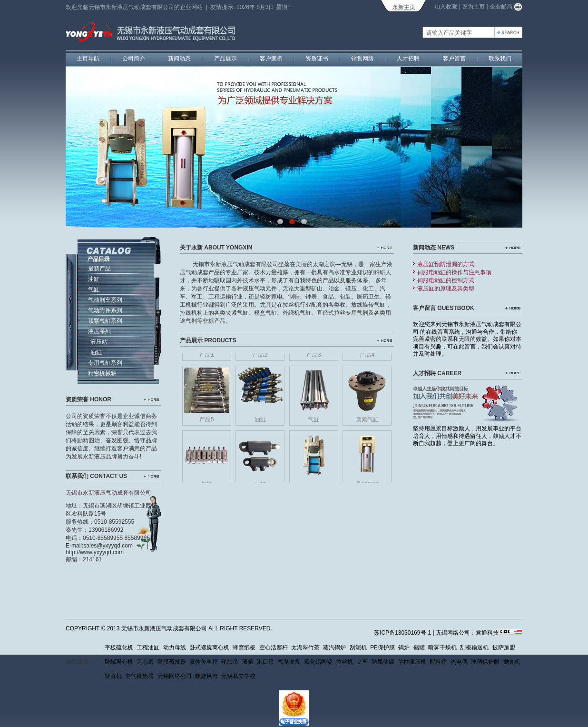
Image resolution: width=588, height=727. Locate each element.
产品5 (207, 421)
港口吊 (265, 662)
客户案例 (271, 59)
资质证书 (317, 59)
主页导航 (88, 59)
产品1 (207, 357)
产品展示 (225, 59)
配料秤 (438, 662)
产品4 (367, 357)
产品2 (260, 357)
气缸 (314, 421)
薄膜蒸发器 (172, 662)
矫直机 (113, 676)
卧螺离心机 (119, 662)
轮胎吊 (230, 662)
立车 (362, 662)
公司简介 (134, 59)
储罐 (419, 647)
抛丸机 (512, 662)
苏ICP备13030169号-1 (402, 633)
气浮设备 (289, 662)
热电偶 (459, 662)
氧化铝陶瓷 (318, 662)
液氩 (248, 662)
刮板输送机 (474, 647)
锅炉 (404, 647)
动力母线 (175, 647)
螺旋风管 (206, 676)
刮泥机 (358, 647)
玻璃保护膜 (485, 662)
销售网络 (363, 59)
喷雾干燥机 (442, 647)
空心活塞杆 (274, 647)
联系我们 (500, 59)
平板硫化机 (119, 647)
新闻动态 (179, 59)
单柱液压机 (412, 662)
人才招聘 (408, 59)
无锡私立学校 (238, 676)
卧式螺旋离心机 (209, 647)
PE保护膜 (382, 647)
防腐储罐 (383, 662)
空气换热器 (139, 676)
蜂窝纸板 (244, 647)
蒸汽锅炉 (334, 647)
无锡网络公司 (175, 676)
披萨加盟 (504, 647)
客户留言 (454, 59)
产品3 (314, 357)
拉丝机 (344, 662)
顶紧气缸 (367, 421)
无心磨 (145, 662)
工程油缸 (148, 647)
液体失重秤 (204, 662)
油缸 (260, 421)
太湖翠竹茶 (305, 647)
